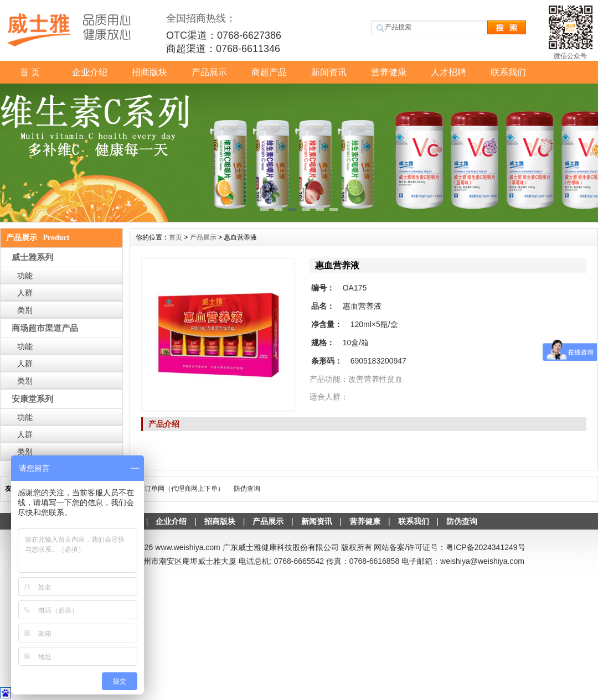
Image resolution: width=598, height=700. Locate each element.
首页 (176, 237)
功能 (25, 276)
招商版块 (149, 72)
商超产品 (269, 72)
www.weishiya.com (187, 547)
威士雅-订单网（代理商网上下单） (173, 489)
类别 (25, 310)
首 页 (30, 72)
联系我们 (508, 72)
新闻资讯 (329, 72)
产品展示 (209, 72)
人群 (25, 293)
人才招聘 (448, 72)
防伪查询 (247, 489)
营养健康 (389, 72)
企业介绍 (90, 72)
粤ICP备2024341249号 (485, 547)
